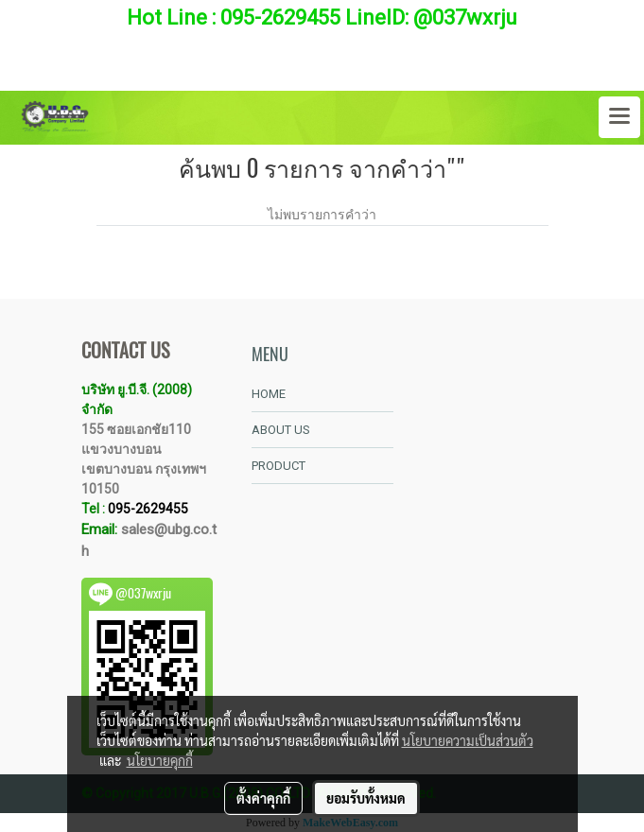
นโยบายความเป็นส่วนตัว (468, 740)
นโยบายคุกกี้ (160, 760)
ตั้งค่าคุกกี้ (263, 798)
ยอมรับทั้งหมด (366, 798)
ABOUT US (281, 430)
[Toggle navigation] (619, 117)
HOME (269, 394)
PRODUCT (278, 466)
